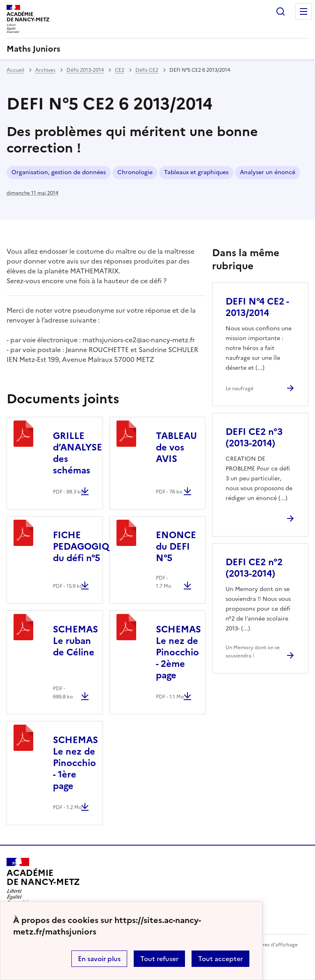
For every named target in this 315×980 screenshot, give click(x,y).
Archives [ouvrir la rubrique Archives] (45, 70)
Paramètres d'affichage (270, 945)
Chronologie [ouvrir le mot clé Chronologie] (135, 172)
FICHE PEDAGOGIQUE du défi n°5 (87, 547)
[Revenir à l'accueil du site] (43, 881)
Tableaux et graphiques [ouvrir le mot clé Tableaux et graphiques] (196, 172)
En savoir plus (99, 959)
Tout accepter (220, 959)
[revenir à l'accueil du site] (157, 49)
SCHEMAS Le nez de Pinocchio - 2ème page (178, 652)
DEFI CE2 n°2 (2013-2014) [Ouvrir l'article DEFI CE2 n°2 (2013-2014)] (254, 568)
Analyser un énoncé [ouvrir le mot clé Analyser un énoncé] (268, 172)
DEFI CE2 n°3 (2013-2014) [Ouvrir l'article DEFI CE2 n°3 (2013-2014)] (254, 438)
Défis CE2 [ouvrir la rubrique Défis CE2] (147, 70)
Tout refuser (159, 959)
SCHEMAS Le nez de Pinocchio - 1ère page (75, 763)
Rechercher (281, 11)
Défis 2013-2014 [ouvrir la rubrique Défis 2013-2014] (85, 70)
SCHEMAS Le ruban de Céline (75, 641)
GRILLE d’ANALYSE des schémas (78, 453)
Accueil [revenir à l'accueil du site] (15, 70)
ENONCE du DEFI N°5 (176, 547)
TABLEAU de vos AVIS (176, 447)
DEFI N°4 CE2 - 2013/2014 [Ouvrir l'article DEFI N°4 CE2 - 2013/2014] (257, 307)
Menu (304, 11)
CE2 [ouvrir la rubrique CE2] (120, 70)
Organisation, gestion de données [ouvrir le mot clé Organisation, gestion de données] (59, 172)
